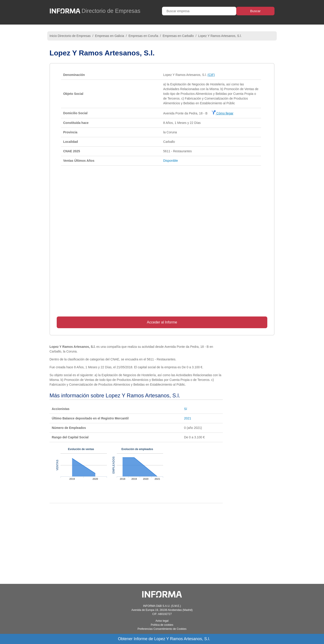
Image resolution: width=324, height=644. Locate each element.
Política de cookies (162, 625)
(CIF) (211, 75)
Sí (186, 409)
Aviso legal (162, 621)
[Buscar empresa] (199, 11)
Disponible (170, 161)
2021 (188, 418)
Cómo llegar (222, 113)
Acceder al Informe (162, 322)
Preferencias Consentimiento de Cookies (162, 629)
